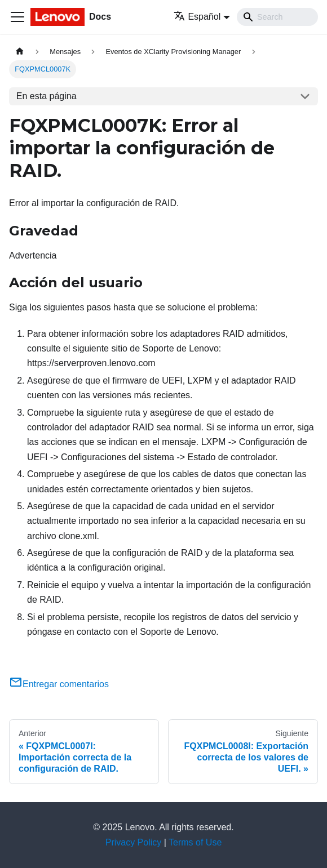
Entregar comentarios (59, 684)
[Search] (277, 17)
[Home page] (20, 52)
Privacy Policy (134, 842)
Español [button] (197, 17)
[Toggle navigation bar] (17, 17)
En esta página (47, 96)
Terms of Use (195, 842)
